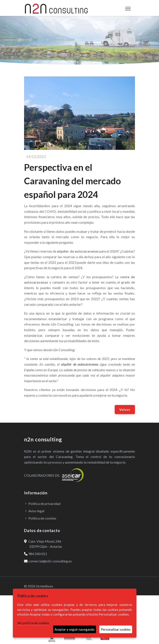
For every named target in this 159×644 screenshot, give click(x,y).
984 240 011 (36, 554)
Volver (125, 409)
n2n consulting (43, 439)
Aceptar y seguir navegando (75, 629)
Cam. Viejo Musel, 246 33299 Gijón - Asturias (43, 544)
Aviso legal (34, 511)
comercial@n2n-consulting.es (48, 561)
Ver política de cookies (33, 623)
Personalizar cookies (116, 629)
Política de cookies (40, 518)
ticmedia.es (44, 586)
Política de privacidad (42, 504)
